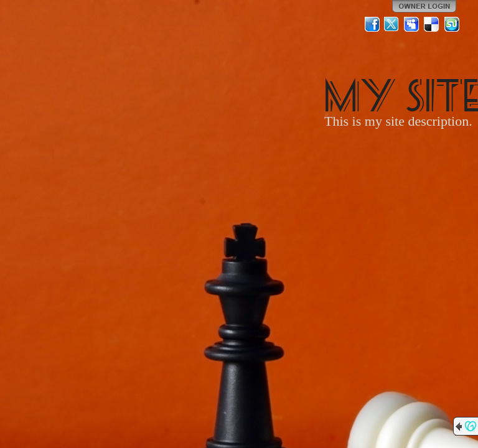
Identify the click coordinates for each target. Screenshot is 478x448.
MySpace (412, 24)
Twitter (392, 24)
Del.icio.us (432, 24)
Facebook (372, 24)
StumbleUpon (452, 24)
